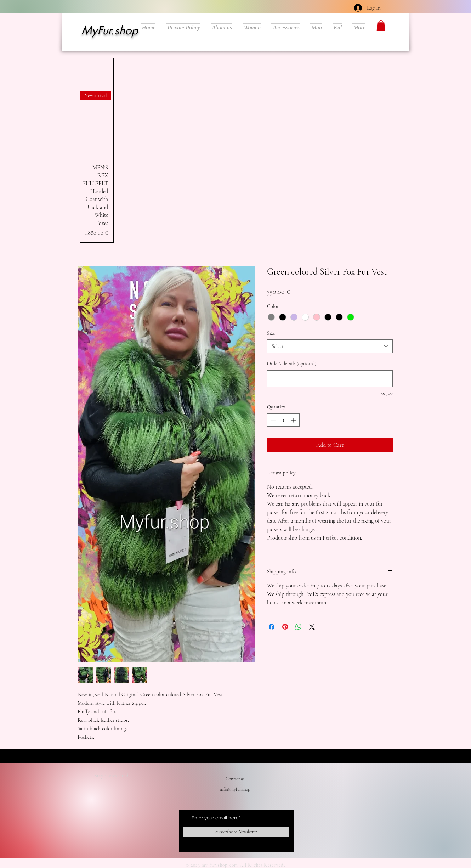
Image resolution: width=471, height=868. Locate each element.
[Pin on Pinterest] (285, 627)
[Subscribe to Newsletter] (236, 832)
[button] (381, 26)
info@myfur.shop (235, 789)
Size (271, 333)
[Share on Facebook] (272, 627)
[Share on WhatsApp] (299, 627)
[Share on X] (312, 627)
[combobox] (330, 346)
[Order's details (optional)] (330, 379)
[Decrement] (273, 420)
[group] (97, 150)
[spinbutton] (283, 420)
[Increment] (294, 420)
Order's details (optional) (292, 364)
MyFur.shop (110, 30)
